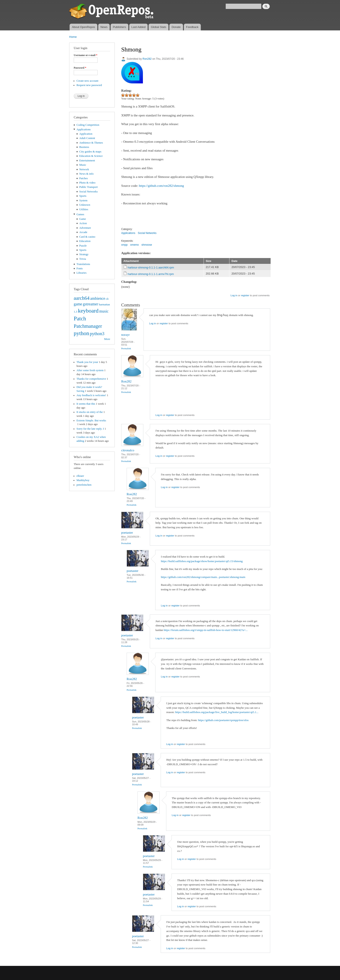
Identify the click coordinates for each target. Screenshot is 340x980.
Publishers (119, 27)
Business (84, 147)
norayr (125, 335)
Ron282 (147, 59)
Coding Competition (88, 125)
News (104, 27)
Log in (234, 295)
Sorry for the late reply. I (90, 429)
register (245, 295)
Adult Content (87, 138)
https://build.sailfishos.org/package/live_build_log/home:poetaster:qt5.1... (217, 712)
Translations (83, 264)
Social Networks (89, 192)
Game (83, 219)
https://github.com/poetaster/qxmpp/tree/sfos (223, 720)
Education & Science (91, 156)
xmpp (124, 245)
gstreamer (91, 304)
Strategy (84, 254)
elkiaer (80, 476)
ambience (98, 298)
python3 (97, 334)
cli (107, 299)
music (104, 311)
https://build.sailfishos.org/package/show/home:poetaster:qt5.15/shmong (202, 561)
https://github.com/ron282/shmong (162, 186)
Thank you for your (87, 362)
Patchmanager (88, 326)
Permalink (126, 348)
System (83, 200)
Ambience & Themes (91, 143)
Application (86, 134)
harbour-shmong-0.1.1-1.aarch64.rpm (151, 267)
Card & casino (87, 237)
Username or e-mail (86, 55)
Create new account (87, 81)
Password (80, 68)
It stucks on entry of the (90, 412)
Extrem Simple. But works (91, 420)
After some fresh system (90, 370)
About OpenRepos (83, 27)
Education (85, 241)
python (81, 333)
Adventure (85, 228)
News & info (87, 174)
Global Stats (159, 27)
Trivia (83, 259)
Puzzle (83, 246)
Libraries (82, 273)
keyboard (88, 311)
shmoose (147, 245)
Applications (84, 129)
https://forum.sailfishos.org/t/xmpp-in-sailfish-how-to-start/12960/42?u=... (206, 630)
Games (80, 214)
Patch (80, 319)
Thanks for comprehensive (91, 379)
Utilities (84, 209)
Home (73, 37)
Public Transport (89, 187)
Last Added (138, 27)
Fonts (80, 268)
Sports (83, 196)
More (107, 339)
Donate (176, 27)
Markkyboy (83, 480)
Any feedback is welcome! (91, 395)
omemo (134, 245)
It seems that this (86, 404)
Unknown (85, 205)
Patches (84, 178)
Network (84, 169)
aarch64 (82, 298)
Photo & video (87, 183)
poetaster (127, 533)
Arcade (83, 232)
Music (83, 165)
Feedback (192, 27)
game (78, 304)
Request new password (89, 85)
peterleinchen (84, 485)
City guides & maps (90, 152)
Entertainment (87, 161)
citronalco (128, 450)
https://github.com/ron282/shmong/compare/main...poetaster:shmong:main (203, 577)
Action (83, 223)
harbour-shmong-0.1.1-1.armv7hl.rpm (151, 274)
